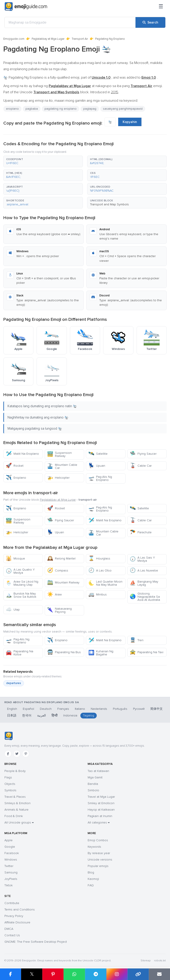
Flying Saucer (143, 454)
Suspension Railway (59, 454)
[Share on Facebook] (11, 974)
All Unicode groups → (19, 822)
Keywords (94, 847)
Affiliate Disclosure (17, 922)
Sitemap (146, 961)
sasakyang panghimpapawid (123, 109)
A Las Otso (100, 570)
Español (28, 709)
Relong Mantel (61, 558)
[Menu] (161, 7)
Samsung (11, 872)
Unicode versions (100, 860)
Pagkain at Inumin (100, 816)
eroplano (12, 109)
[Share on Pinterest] (53, 974)
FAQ (91, 885)
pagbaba (32, 109)
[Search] (150, 22)
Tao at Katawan (98, 771)
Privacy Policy (14, 916)
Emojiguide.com (14, 39)
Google (10, 847)
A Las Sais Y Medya (142, 559)
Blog (91, 872)
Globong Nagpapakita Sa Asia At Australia (145, 597)
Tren (137, 640)
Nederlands (99, 709)
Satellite (98, 454)
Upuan (97, 466)
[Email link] (159, 974)
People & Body (15, 771)
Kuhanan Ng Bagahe (101, 653)
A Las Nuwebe (144, 570)
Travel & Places (15, 797)
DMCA (9, 929)
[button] (43, 161)
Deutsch (46, 709)
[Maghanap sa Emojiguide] (70, 22)
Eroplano (16, 478)
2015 (115, 92)
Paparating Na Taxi (147, 652)
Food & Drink (14, 816)
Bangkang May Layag (144, 583)
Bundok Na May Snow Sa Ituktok (21, 595)
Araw (54, 594)
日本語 (12, 715)
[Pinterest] (26, 754)
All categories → (99, 822)
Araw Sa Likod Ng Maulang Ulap (22, 583)
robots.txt (160, 961)
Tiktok (9, 885)
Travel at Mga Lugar (101, 797)
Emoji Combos (98, 840)
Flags (8, 777)
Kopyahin (130, 122)
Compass (58, 570)
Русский (139, 709)
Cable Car (141, 466)
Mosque (15, 558)
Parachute (141, 532)
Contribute (12, 903)
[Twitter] (17, 754)
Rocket (15, 466)
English (12, 709)
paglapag (90, 109)
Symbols (10, 790)
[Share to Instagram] (117, 974)
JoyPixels (11, 879)
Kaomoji (93, 879)
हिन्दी (55, 715)
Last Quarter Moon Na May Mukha (105, 583)
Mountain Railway (63, 582)
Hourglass (99, 558)
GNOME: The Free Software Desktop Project (36, 942)
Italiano (80, 709)
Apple (9, 840)
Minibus (98, 594)
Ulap (13, 610)
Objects (10, 784)
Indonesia (70, 715)
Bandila (93, 784)
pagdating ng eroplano (61, 109)
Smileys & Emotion (17, 803)
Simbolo (93, 790)
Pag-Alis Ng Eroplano (100, 478)
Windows (11, 860)
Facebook (12, 853)
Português (120, 709)
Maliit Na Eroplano (22, 454)
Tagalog (89, 715)
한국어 (27, 715)
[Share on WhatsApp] (74, 974)
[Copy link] (138, 974)
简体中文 (156, 709)
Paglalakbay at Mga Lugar (48, 39)
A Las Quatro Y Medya (20, 571)
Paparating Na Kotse (19, 653)
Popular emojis (98, 866)
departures (14, 683)
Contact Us (12, 935)
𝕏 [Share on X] (32, 974)
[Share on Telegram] (96, 974)
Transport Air (80, 39)
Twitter (9, 866)
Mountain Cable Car (62, 466)
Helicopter (58, 478)
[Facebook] (8, 754)
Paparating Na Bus (64, 652)
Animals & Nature (16, 810)
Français (63, 709)
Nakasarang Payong (59, 610)
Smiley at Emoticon (101, 803)
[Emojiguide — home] (26, 7)
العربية (42, 715)
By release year (99, 853)
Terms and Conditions (20, 910)
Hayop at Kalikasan (101, 810)
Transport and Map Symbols (109, 204)
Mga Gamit (95, 777)
